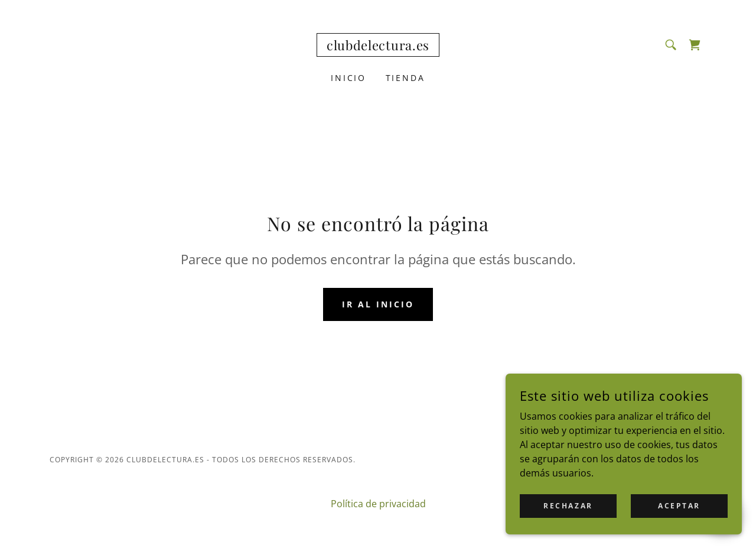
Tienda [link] (406, 78)
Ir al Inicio (378, 304)
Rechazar (568, 506)
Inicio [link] (349, 78)
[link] (378, 47)
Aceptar (679, 506)
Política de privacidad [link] (378, 504)
